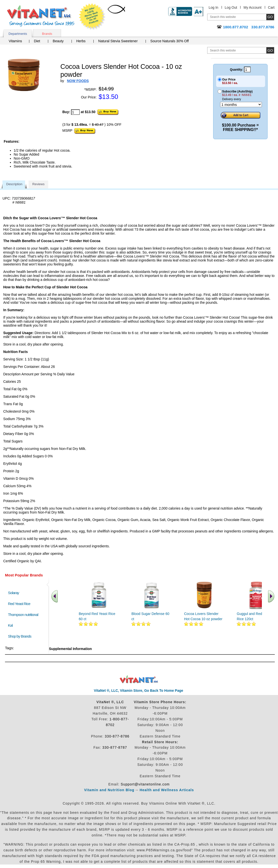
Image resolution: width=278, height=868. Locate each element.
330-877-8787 (115, 747)
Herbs (81, 41)
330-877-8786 (117, 736)
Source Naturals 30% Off (170, 41)
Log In (214, 7)
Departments (18, 34)
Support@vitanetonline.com (145, 784)
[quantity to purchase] (75, 112)
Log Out (231, 7)
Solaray (13, 593)
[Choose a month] (241, 105)
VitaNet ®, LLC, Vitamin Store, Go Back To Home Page (139, 691)
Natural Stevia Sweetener (118, 41)
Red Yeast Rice (19, 604)
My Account (252, 7)
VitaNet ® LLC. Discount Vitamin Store (139, 679)
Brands (47, 34)
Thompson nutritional (23, 615)
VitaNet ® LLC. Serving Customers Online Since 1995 (41, 16)
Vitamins (15, 41)
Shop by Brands (21, 636)
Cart (271, 7)
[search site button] (270, 50)
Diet (37, 41)
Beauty (58, 41)
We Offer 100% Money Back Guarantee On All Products (92, 17)
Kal (10, 625)
